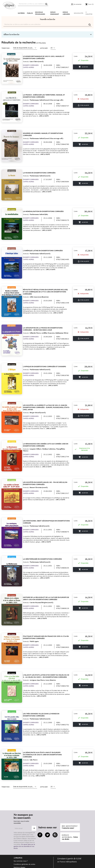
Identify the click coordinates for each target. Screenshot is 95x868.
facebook (40, 802)
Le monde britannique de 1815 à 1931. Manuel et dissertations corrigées (46, 57)
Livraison (17, 855)
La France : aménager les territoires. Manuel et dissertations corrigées (46, 94)
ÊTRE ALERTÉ (85, 103)
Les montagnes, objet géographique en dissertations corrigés (42, 501)
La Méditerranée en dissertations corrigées (44, 537)
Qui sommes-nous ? (21, 828)
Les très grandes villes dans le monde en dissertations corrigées (43, 685)
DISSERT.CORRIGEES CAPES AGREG (33, 66)
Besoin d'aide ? (19, 852)
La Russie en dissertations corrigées (41, 168)
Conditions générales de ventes (24, 831)
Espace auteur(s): (68, 805)
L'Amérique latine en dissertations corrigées (45, 242)
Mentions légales (19, 834)
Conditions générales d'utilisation (25, 844)
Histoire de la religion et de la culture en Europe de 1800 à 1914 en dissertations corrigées (48, 574)
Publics (30, 13)
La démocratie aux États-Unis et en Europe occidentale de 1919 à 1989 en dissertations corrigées (44, 724)
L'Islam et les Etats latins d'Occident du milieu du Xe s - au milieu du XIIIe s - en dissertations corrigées (48, 648)
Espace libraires (66, 13)
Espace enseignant (55, 13)
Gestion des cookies (21, 841)
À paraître (89, 13)
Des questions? (69, 794)
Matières (21, 13)
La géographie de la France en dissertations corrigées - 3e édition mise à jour (45, 317)
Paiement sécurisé (20, 861)
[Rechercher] (33, 4)
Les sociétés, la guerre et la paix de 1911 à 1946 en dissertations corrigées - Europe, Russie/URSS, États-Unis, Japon (47, 392)
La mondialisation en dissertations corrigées (45, 204)
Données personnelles (21, 838)
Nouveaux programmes (40, 13)
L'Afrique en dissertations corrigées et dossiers (47, 353)
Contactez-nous (19, 858)
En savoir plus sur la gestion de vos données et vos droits (24, 814)
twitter (47, 802)
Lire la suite (49, 77)
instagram (55, 802)
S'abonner (34, 795)
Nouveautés (79, 13)
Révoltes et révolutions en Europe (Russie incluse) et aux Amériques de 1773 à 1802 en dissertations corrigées (47, 281)
